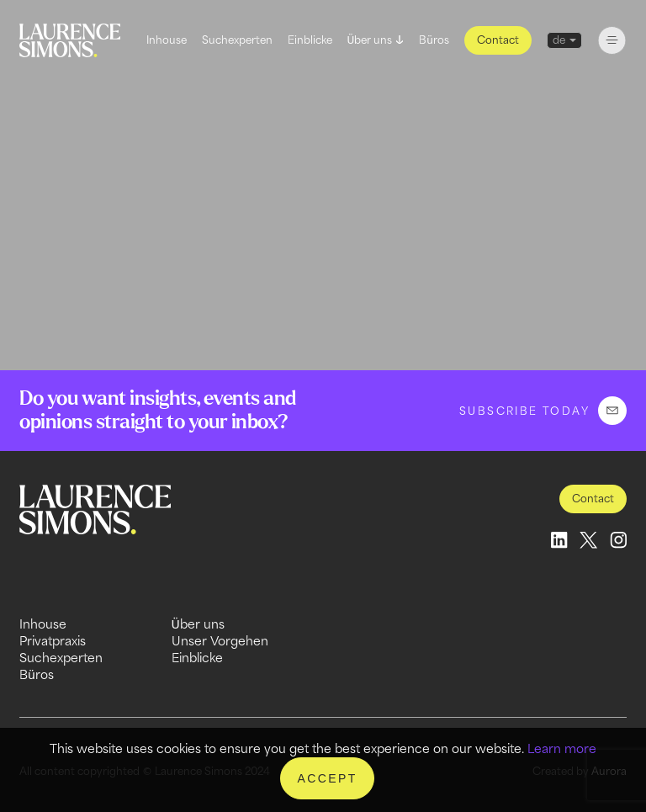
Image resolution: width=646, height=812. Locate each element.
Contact (498, 40)
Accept (327, 778)
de (559, 40)
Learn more (562, 748)
